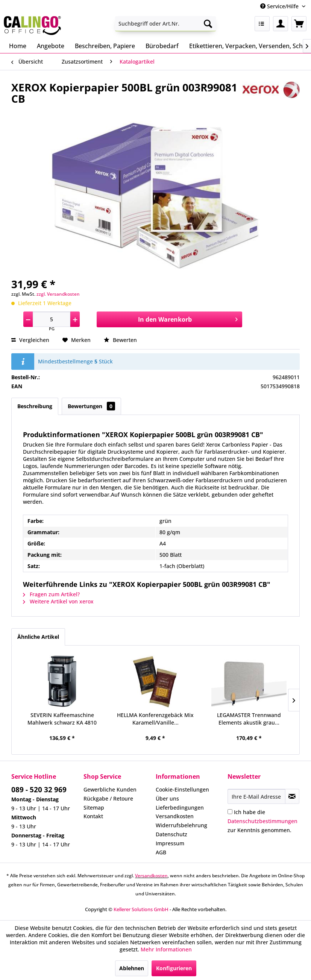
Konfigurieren (174, 968)
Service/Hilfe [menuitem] (280, 6)
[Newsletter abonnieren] (292, 796)
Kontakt (93, 816)
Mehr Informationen (166, 949)
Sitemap (94, 808)
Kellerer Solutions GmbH (141, 909)
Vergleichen (30, 340)
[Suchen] (208, 24)
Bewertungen (91, 406)
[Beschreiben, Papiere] (105, 46)
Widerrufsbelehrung (181, 825)
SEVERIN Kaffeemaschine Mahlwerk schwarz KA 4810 (62, 719)
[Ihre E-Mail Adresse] (256, 796)
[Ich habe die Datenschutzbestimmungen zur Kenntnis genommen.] (230, 812)
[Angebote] (51, 46)
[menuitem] (166, 24)
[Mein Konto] (281, 24)
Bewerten (120, 340)
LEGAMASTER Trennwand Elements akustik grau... (249, 719)
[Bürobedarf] (162, 46)
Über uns (167, 798)
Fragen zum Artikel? (51, 594)
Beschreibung (35, 406)
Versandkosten (175, 816)
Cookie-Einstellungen (182, 789)
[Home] (18, 46)
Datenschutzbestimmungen (262, 821)
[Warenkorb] (299, 24)
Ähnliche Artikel (38, 637)
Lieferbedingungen (180, 808)
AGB (161, 852)
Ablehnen (132, 968)
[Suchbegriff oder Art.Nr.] (166, 24)
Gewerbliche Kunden (110, 789)
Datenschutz (171, 834)
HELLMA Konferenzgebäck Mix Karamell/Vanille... (155, 719)
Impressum (170, 843)
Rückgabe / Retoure (108, 798)
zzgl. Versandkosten (58, 294)
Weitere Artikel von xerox (58, 601)
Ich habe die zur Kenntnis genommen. (262, 821)
